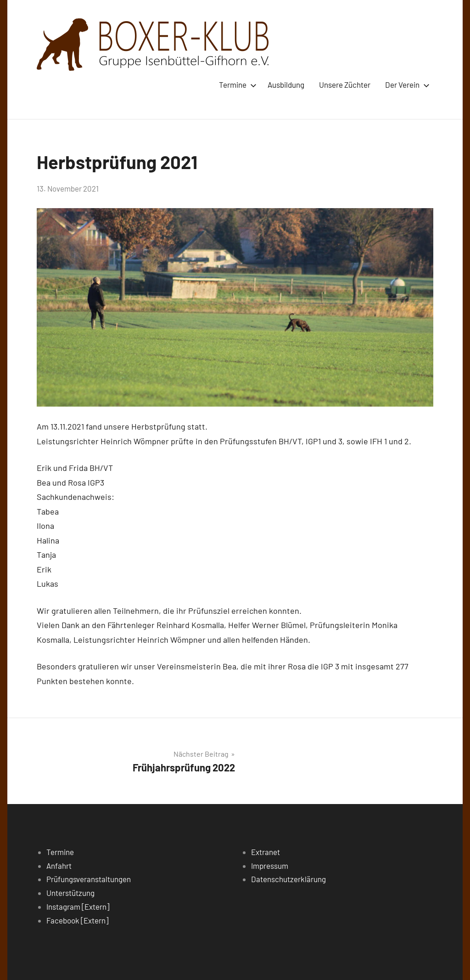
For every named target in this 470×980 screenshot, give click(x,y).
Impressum (270, 866)
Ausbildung (286, 85)
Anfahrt (59, 866)
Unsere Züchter (345, 85)
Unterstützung (70, 893)
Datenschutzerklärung (288, 879)
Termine (236, 85)
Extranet (266, 852)
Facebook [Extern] (77, 920)
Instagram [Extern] (78, 906)
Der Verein (406, 85)
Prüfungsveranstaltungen (89, 879)
